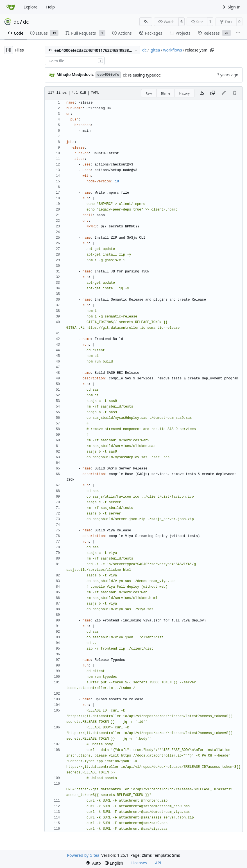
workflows (173, 50)
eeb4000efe (108, 75)
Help (50, 7)
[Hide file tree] (9, 50)
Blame (166, 93)
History (184, 93)
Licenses (139, 863)
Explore (30, 7)
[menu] (93, 863)
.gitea (155, 50)
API (158, 863)
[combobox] (75, 61)
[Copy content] (213, 93)
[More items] (238, 33)
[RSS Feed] (146, 22)
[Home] (11, 7)
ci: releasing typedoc (142, 75)
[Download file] (202, 93)
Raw (149, 93)
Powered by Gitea (83, 855)
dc (16, 22)
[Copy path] (212, 50)
